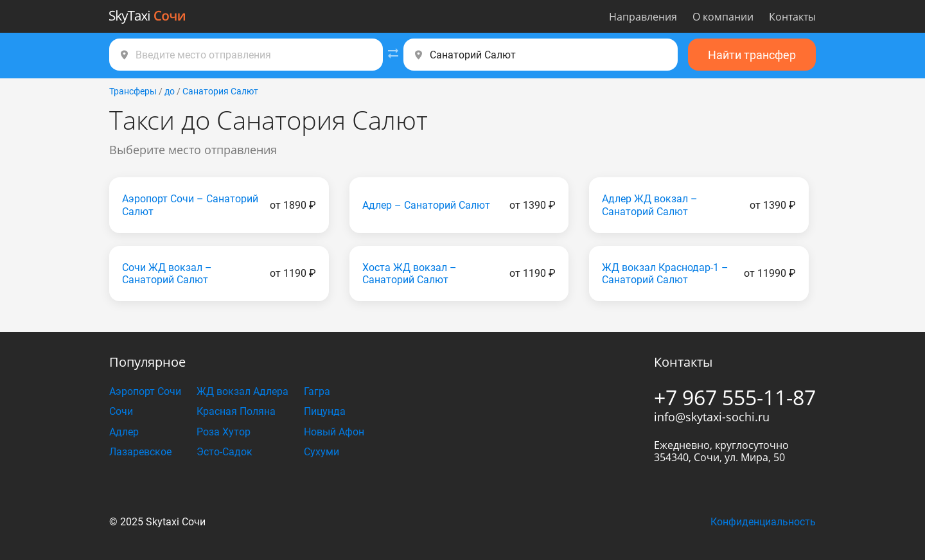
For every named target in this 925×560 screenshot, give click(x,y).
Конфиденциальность (763, 522)
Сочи (121, 411)
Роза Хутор (224, 432)
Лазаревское (140, 452)
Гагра (317, 391)
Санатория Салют (220, 91)
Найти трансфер (752, 55)
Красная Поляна (236, 411)
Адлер (124, 432)
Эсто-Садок (225, 452)
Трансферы (133, 91)
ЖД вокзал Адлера (242, 391)
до (170, 91)
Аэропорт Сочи (145, 391)
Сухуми (322, 452)
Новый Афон (334, 432)
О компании (723, 17)
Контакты (792, 17)
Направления (643, 17)
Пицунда (325, 411)
